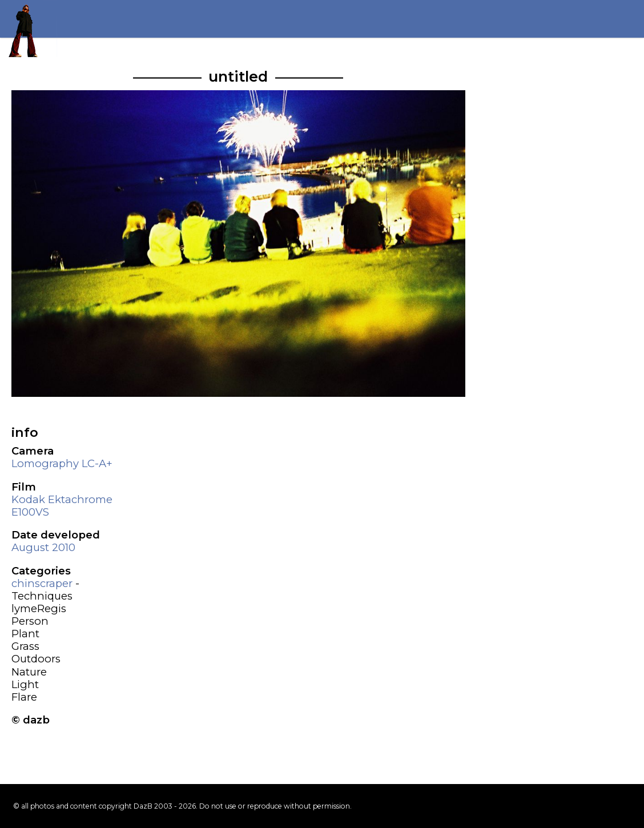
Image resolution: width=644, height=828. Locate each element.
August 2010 (43, 547)
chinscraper (42, 583)
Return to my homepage (29, 29)
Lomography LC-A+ (62, 463)
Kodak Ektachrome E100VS (62, 506)
